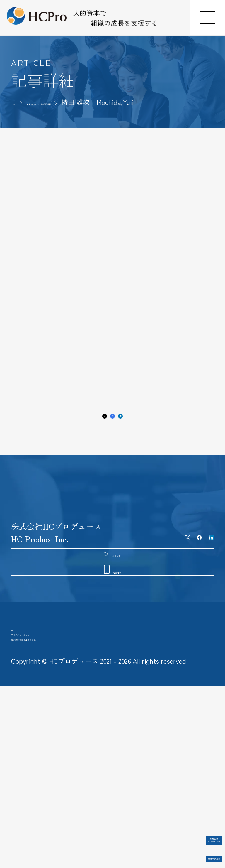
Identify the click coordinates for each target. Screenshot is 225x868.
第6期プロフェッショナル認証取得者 (97, 102)
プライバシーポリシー (51, 792)
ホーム (23, 773)
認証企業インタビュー (189, 826)
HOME (20, 102)
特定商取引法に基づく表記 (59, 812)
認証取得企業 (189, 850)
